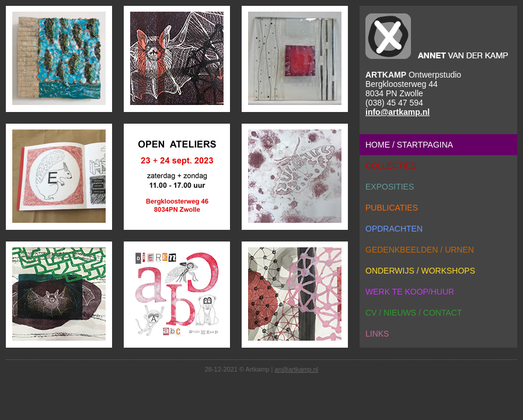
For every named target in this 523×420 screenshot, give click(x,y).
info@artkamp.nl (398, 112)
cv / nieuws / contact (414, 313)
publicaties (392, 208)
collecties (391, 166)
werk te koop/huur (410, 292)
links (377, 334)
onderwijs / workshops (420, 271)
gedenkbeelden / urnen (420, 250)
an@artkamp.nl (297, 369)
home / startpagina (409, 145)
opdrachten (394, 229)
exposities (390, 187)
